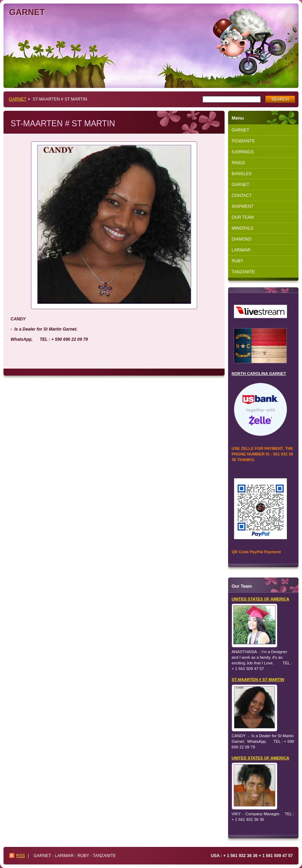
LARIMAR (241, 250)
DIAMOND (242, 239)
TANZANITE (243, 272)
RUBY (237, 261)
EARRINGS (243, 152)
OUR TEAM (243, 217)
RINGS (238, 163)
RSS (21, 856)
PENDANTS (243, 141)
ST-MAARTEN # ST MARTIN (258, 679)
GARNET (18, 99)
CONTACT (242, 196)
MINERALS (242, 228)
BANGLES (242, 174)
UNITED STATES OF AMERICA (260, 599)
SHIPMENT (243, 206)
